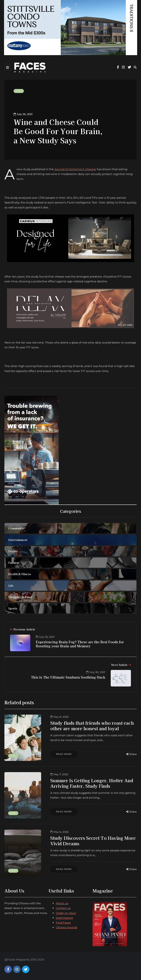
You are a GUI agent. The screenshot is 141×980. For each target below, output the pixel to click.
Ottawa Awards (66, 927)
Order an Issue (66, 913)
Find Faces (63, 923)
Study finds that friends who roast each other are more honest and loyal (92, 726)
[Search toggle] (135, 67)
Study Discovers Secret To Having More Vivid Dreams (93, 841)
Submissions (64, 918)
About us (62, 903)
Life (19, 91)
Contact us (63, 908)
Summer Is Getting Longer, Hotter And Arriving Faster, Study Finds (92, 783)
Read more (64, 754)
